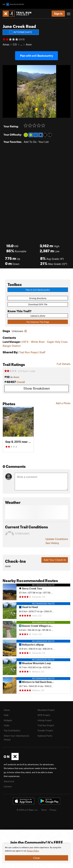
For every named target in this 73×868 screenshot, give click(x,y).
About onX (9, 781)
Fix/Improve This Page (38, 322)
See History (52, 543)
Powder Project (45, 730)
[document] (36, 853)
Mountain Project (46, 710)
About (7, 710)
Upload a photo (38, 316)
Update (57, 539)
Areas (6, 44)
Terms (44, 810)
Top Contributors (12, 730)
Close (36, 858)
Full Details (64, 364)
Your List (44, 142)
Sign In (58, 14)
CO (15, 44)
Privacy (53, 810)
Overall (21, 382)
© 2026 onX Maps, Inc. (27, 810)
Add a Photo (63, 403)
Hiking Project (45, 720)
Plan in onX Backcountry (38, 290)
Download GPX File (38, 304)
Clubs (6, 725)
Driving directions (38, 298)
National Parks (45, 736)
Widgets (8, 720)
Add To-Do (30, 142)
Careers (8, 786)
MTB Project (44, 715)
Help (6, 715)
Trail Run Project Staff (32, 352)
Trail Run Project (46, 725)
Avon (29, 44)
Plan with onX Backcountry (36, 56)
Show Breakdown (37, 388)
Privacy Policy (33, 851)
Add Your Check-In (55, 560)
